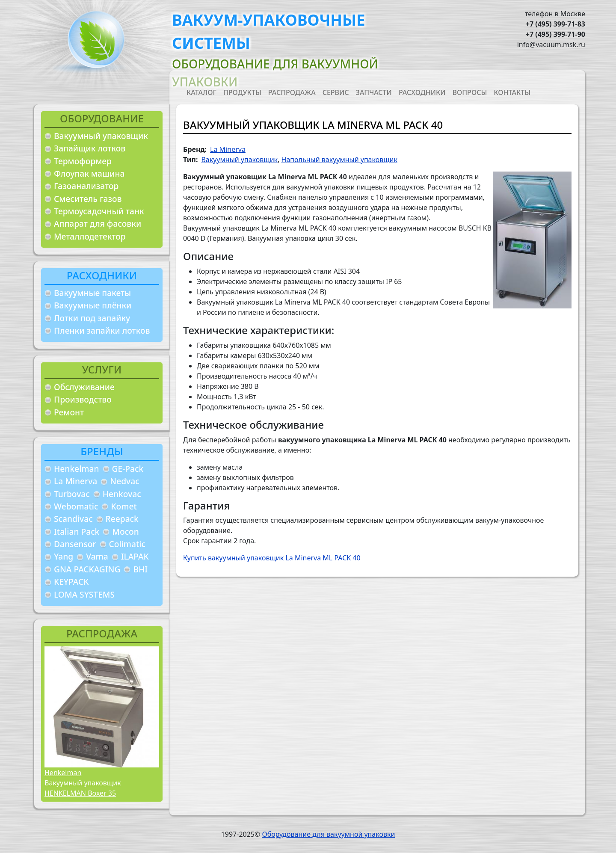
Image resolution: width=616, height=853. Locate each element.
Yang (64, 556)
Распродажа (292, 92)
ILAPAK (135, 556)
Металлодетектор (90, 236)
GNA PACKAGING (87, 569)
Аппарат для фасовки (98, 224)
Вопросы (470, 92)
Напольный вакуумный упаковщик (339, 160)
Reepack (122, 519)
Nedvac (124, 481)
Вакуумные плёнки (93, 305)
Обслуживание (84, 387)
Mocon (126, 532)
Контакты (512, 92)
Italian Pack (77, 532)
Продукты (242, 92)
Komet (124, 506)
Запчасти (374, 92)
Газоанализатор (86, 186)
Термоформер (83, 161)
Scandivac (73, 519)
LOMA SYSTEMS (84, 594)
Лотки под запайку (92, 318)
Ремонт (69, 412)
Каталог (201, 92)
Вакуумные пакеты (92, 293)
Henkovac (122, 494)
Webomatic (76, 506)
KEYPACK (71, 582)
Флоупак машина (89, 173)
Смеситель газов (88, 199)
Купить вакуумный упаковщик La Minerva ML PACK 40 (272, 558)
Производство (83, 399)
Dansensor (75, 544)
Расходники (422, 92)
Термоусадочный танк (99, 211)
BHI (140, 569)
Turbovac (72, 494)
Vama (97, 556)
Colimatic (127, 544)
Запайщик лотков (90, 148)
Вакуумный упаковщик (101, 136)
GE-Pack (128, 469)
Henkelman (77, 469)
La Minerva (76, 481)
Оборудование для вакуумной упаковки (328, 834)
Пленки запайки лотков (102, 330)
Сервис (336, 92)
